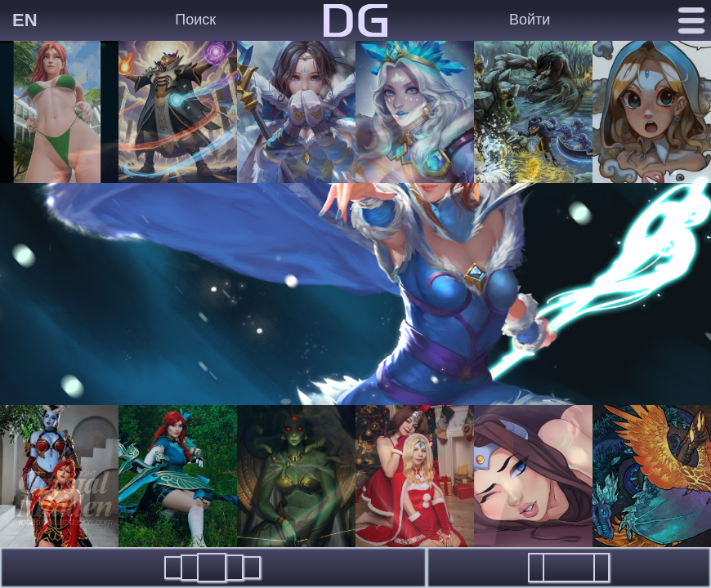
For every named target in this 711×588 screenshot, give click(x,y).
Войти (530, 20)
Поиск (195, 20)
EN (25, 20)
